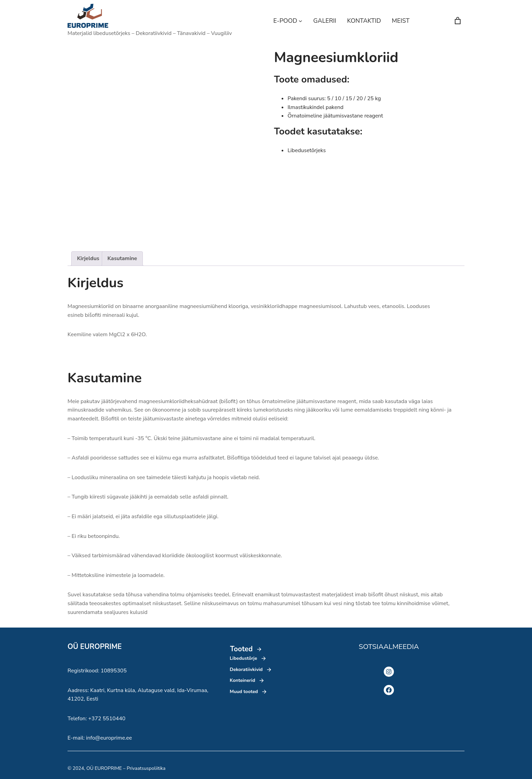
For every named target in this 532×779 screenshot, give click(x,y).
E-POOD (285, 21)
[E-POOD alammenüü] (300, 21)
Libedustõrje (243, 658)
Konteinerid (242, 680)
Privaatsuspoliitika (146, 768)
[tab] (88, 259)
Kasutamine (122, 258)
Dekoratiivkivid (246, 669)
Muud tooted (244, 692)
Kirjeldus (88, 258)
